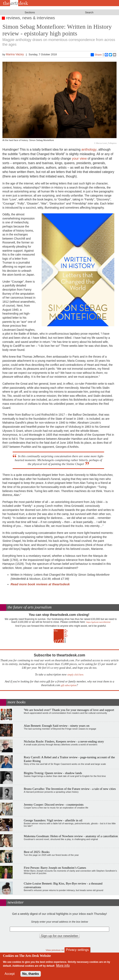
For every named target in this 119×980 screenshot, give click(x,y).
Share (96, 55)
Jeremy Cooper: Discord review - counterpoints (54, 804)
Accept (10, 974)
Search (89, 12)
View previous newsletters (59, 950)
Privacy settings (77, 950)
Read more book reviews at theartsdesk (40, 584)
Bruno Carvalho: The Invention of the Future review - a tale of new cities (70, 789)
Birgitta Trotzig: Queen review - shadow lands (53, 773)
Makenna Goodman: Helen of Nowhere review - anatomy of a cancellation (71, 836)
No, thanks (31, 974)
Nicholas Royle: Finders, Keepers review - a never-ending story (64, 741)
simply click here (75, 675)
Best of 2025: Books (37, 852)
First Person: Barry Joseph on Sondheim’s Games (55, 868)
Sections (30, 12)
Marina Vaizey (15, 54)
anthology (89, 149)
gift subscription (69, 685)
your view (79, 158)
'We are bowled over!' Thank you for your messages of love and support (69, 710)
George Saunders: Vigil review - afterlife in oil (53, 820)
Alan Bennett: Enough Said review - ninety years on (57, 726)
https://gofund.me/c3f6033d (98, 622)
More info (63, 966)
